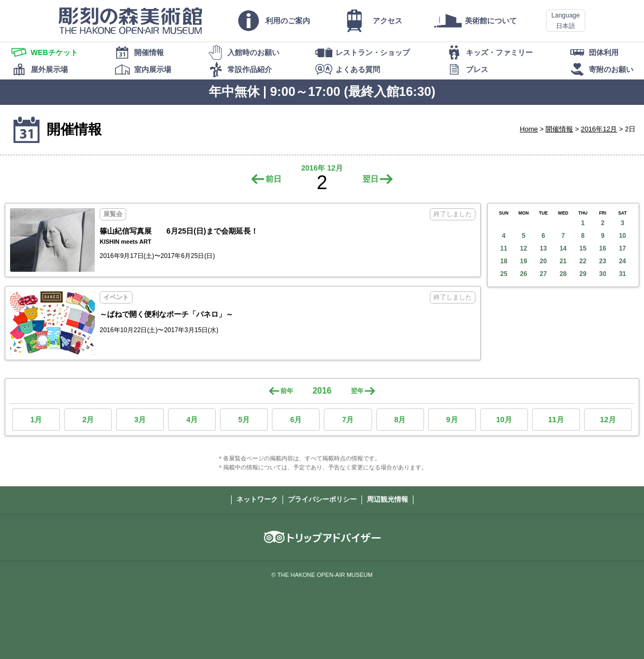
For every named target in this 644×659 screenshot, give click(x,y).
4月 (192, 420)
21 (563, 261)
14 (563, 248)
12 (523, 248)
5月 (244, 420)
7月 (348, 420)
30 (602, 274)
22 (583, 261)
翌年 (357, 391)
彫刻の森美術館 (130, 21)
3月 (140, 420)
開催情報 (559, 129)
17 (623, 248)
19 (523, 261)
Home (529, 129)
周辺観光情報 (387, 499)
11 (504, 248)
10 (623, 236)
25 (504, 274)
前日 (274, 179)
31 (623, 274)
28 (563, 274)
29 (583, 274)
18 (504, 261)
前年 (287, 391)
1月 (36, 420)
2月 (88, 420)
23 (602, 261)
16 (602, 248)
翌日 (370, 179)
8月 (400, 420)
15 (583, 248)
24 (623, 261)
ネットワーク (257, 499)
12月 (608, 420)
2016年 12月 (322, 168)
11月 (556, 420)
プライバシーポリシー (322, 499)
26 (523, 274)
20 (543, 261)
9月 (452, 420)
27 (543, 274)
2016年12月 (599, 129)
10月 (504, 420)
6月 (296, 420)
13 (543, 248)
